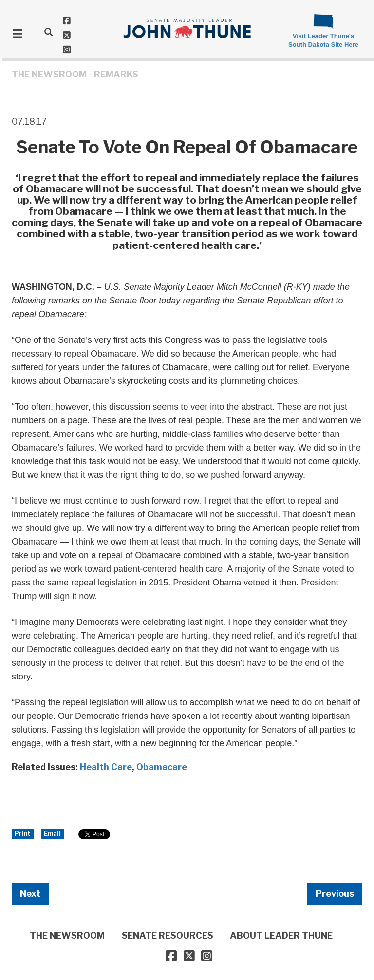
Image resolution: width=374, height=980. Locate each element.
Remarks (116, 74)
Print (23, 834)
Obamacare (162, 767)
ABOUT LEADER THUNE (281, 935)
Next (30, 894)
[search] (48, 32)
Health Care (106, 767)
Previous (335, 894)
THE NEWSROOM (49, 74)
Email (52, 834)
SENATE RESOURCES (168, 935)
